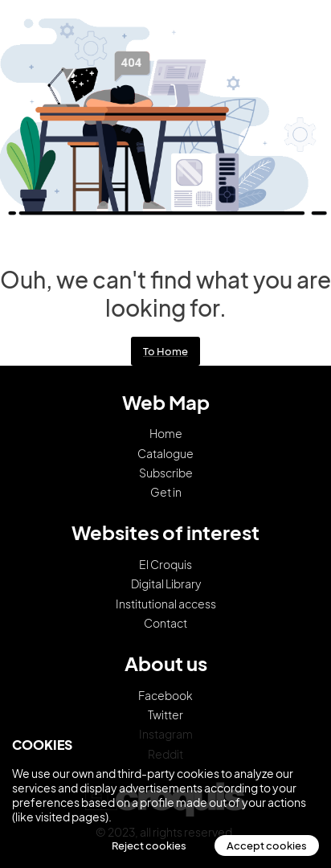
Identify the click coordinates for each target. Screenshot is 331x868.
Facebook (165, 695)
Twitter (165, 714)
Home (166, 433)
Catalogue (165, 453)
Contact (165, 623)
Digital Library (166, 583)
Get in (166, 492)
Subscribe (166, 473)
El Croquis (165, 564)
